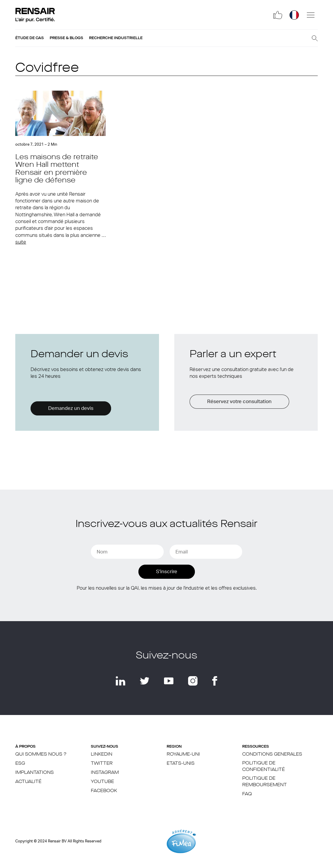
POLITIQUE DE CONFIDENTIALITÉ (263, 766)
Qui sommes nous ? (41, 754)
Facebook (104, 791)
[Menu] (311, 15)
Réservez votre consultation (239, 401)
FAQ (247, 794)
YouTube (102, 782)
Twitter (102, 764)
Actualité (28, 782)
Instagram (105, 773)
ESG (20, 764)
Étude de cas (30, 38)
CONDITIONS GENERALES (272, 754)
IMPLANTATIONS (35, 773)
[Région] (294, 15)
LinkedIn (102, 754)
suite (21, 242)
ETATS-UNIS (181, 764)
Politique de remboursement (265, 782)
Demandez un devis (71, 408)
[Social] (278, 15)
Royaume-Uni (183, 754)
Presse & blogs (66, 38)
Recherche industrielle (116, 38)
